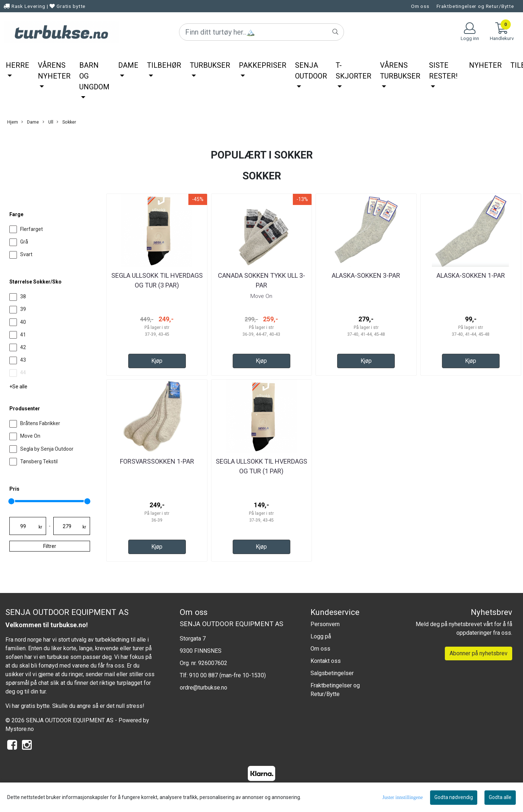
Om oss (420, 6)
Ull (48, 122)
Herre (17, 65)
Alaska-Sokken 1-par (471, 275)
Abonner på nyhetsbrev (479, 653)
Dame (128, 65)
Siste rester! (443, 71)
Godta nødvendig (454, 797)
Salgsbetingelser (332, 673)
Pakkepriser (263, 65)
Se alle (20, 387)
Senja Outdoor (311, 71)
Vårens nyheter (54, 71)
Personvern (325, 624)
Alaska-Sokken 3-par (366, 275)
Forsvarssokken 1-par (157, 461)
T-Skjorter (354, 71)
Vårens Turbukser (400, 71)
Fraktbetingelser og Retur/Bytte (475, 6)
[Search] (261, 32)
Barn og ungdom (94, 76)
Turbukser (210, 65)
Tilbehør (164, 65)
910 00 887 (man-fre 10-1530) (227, 675)
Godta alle (500, 797)
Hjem (13, 122)
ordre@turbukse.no (204, 688)
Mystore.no (20, 729)
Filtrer (50, 546)
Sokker (66, 122)
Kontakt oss (326, 661)
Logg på (321, 636)
